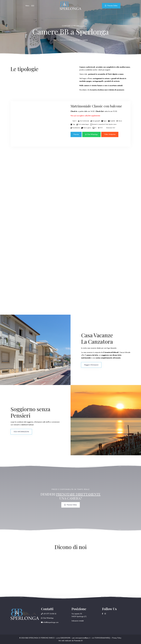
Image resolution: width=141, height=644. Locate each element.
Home (55, 40)
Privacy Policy (117, 638)
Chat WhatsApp (91, 134)
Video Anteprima (110, 134)
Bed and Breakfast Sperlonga (70, 40)
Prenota (76, 134)
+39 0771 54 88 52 (49, 614)
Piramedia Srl (78, 641)
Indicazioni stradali (78, 621)
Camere (85, 40)
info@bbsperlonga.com (50, 622)
